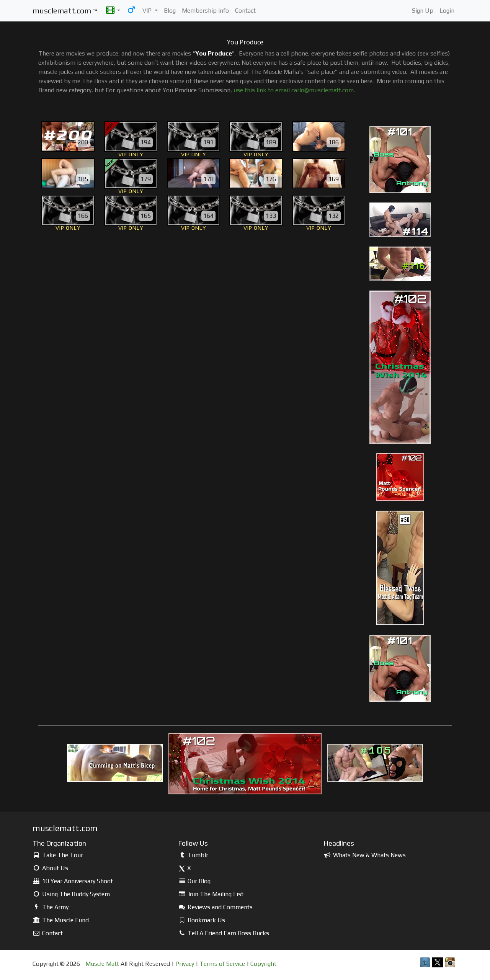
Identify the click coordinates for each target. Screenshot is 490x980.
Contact (245, 11)
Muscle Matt (102, 964)
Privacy (185, 964)
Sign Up (423, 11)
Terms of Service (222, 964)
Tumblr (193, 855)
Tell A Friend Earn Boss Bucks (224, 933)
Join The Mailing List (211, 894)
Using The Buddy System (71, 894)
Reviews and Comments (215, 907)
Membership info (205, 11)
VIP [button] (148, 11)
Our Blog (194, 881)
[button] (113, 11)
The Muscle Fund (61, 920)
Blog (170, 11)
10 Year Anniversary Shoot (73, 881)
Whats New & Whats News (365, 855)
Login (447, 11)
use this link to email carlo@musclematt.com (294, 90)
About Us (50, 868)
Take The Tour (58, 855)
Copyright (263, 964)
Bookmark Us (202, 920)
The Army (51, 907)
